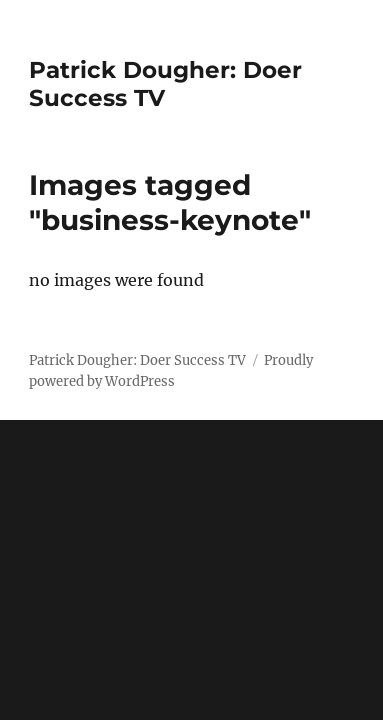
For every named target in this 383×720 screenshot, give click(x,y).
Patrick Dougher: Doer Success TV (137, 360)
